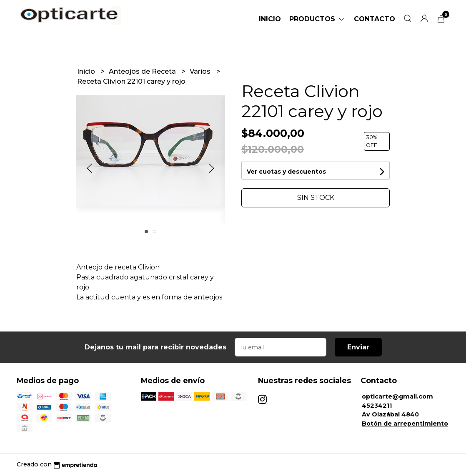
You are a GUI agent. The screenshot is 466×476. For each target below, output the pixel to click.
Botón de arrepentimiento (405, 424)
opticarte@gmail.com (397, 396)
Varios (201, 71)
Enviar (358, 347)
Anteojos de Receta (143, 71)
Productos (317, 19)
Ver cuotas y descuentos (286, 172)
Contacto (375, 19)
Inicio (270, 19)
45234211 (377, 406)
